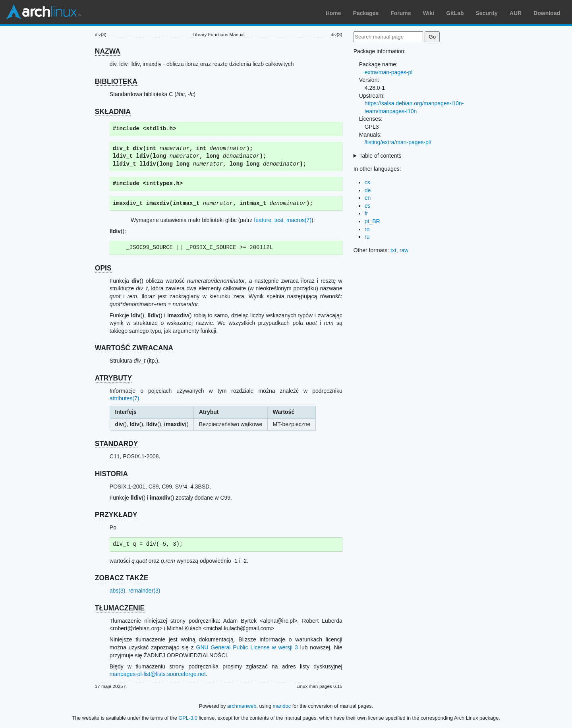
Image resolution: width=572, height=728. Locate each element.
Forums (401, 13)
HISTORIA (111, 474)
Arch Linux (44, 12)
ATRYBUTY (113, 378)
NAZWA (108, 51)
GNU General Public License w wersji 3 (247, 647)
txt (393, 250)
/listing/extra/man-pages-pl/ (398, 142)
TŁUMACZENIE (120, 608)
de (368, 190)
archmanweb (242, 706)
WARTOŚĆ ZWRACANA (134, 348)
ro (367, 229)
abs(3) (118, 591)
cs (367, 182)
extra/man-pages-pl (389, 72)
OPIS (103, 268)
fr (366, 213)
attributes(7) (125, 398)
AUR (516, 13)
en (368, 198)
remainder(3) (144, 591)
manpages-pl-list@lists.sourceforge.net (158, 674)
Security (487, 13)
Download (547, 13)
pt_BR (372, 221)
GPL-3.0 (188, 718)
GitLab (455, 13)
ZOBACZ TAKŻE (122, 578)
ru (367, 237)
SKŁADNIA (113, 112)
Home (333, 13)
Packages (366, 13)
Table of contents (381, 156)
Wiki (429, 13)
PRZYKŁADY (116, 515)
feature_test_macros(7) (283, 220)
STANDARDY (117, 444)
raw (404, 250)
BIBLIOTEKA (116, 81)
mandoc (282, 706)
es (368, 206)
